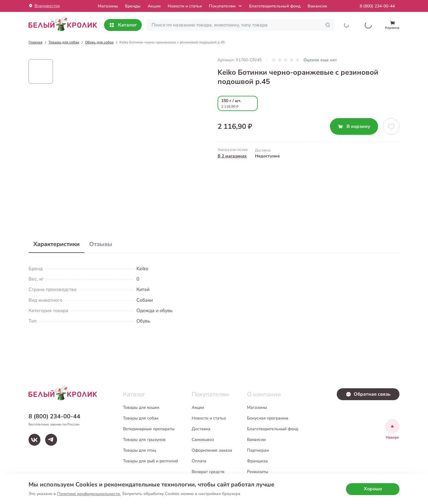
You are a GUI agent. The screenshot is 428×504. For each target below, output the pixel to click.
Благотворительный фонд (275, 6)
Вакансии (317, 6)
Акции (154, 6)
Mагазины (108, 6)
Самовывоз (203, 440)
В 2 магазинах (232, 156)
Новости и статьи (185, 6)
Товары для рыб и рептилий (151, 461)
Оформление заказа (212, 450)
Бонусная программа (268, 418)
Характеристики (56, 244)
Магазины (257, 407)
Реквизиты (258, 472)
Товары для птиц (140, 450)
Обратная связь (368, 394)
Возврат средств (208, 472)
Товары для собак (141, 418)
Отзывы (101, 244)
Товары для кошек (141, 407)
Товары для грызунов (144, 440)
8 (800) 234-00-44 (377, 6)
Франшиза (257, 461)
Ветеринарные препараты (149, 429)
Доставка (201, 429)
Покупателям (226, 6)
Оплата (199, 461)
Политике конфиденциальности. (89, 494)
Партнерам (258, 450)
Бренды (133, 6)
